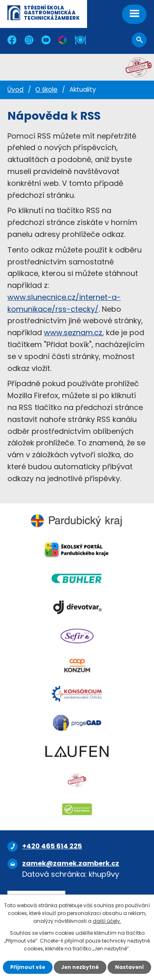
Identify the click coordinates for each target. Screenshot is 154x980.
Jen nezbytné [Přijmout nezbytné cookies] (80, 967)
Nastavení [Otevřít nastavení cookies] (129, 967)
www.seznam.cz (73, 332)
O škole (46, 89)
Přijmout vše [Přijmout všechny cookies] (28, 967)
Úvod (15, 89)
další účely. (107, 921)
